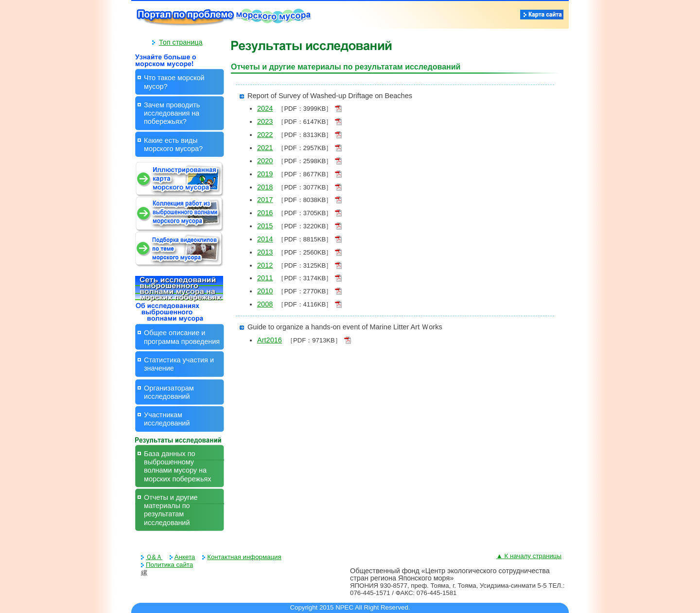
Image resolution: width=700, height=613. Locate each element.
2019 (265, 174)
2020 (265, 161)
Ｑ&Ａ (154, 557)
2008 (265, 304)
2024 (265, 108)
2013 (265, 252)
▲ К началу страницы (529, 556)
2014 (265, 239)
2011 (265, 278)
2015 (265, 226)
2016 (265, 213)
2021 (265, 148)
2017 (265, 200)
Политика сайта (169, 565)
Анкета (185, 557)
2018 (265, 187)
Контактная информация (244, 557)
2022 (265, 135)
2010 (265, 291)
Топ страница (181, 42)
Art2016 (270, 340)
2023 (265, 121)
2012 (265, 265)
